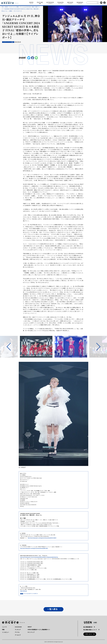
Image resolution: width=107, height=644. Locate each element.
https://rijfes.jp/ (23, 591)
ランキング (18, 630)
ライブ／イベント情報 (14, 7)
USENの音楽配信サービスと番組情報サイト (39, 630)
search (98, 3)
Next (97, 347)
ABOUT (30, 627)
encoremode (18, 627)
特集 (3, 630)
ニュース (4, 627)
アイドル (17, 632)
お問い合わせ (89, 634)
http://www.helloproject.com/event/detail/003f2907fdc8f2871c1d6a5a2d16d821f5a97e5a (39, 557)
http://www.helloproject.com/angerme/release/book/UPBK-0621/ (34, 548)
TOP (3, 7)
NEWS (6, 7)
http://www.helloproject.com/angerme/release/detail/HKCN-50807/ (42, 538)
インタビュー (6, 632)
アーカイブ (18, 635)
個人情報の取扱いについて (90, 630)
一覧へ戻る (52, 609)
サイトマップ (31, 632)
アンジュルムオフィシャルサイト (31, 594)
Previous (10, 347)
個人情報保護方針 (88, 627)
